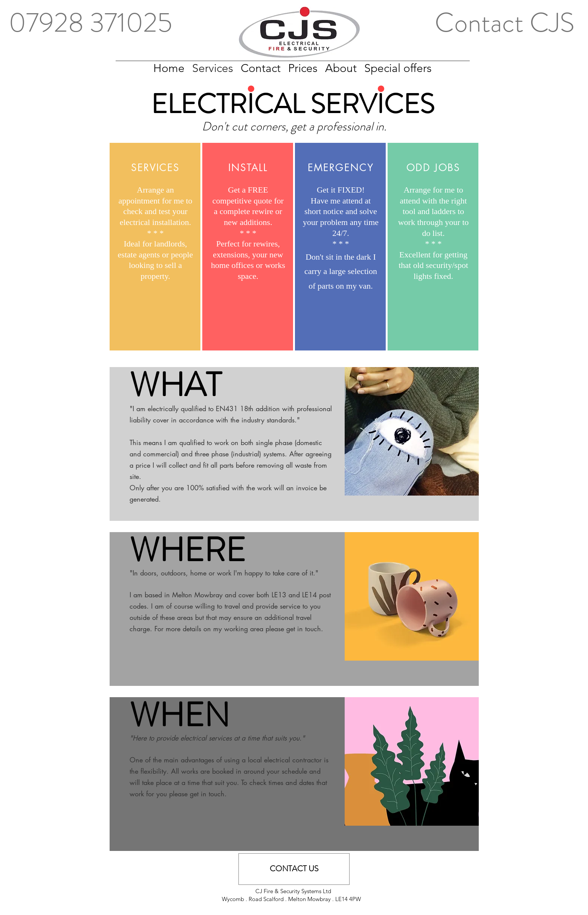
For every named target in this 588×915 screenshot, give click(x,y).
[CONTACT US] (294, 869)
